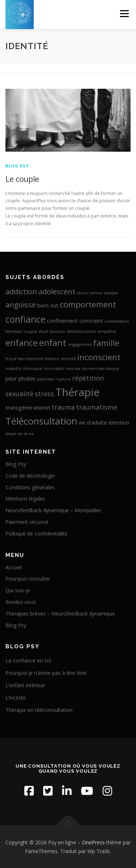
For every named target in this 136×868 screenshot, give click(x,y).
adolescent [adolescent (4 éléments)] (57, 291)
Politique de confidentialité (36, 533)
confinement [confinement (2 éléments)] (62, 320)
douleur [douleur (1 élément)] (57, 331)
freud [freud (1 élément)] (11, 359)
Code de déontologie (30, 476)
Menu (124, 14)
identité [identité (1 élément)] (68, 359)
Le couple (22, 179)
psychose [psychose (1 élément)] (46, 379)
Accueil (14, 567)
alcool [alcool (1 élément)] (83, 293)
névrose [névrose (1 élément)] (73, 369)
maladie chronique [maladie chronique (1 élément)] (24, 369)
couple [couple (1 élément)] (30, 331)
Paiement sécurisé (27, 522)
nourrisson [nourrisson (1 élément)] (54, 369)
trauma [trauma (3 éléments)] (63, 407)
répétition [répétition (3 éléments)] (88, 378)
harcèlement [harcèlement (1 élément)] (30, 359)
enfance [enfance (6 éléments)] (22, 343)
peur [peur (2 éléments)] (11, 378)
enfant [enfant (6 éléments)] (53, 343)
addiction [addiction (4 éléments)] (21, 291)
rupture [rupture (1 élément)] (63, 379)
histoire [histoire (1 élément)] (52, 359)
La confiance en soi (28, 660)
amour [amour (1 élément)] (96, 293)
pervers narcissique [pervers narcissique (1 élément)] (101, 369)
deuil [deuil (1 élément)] (43, 331)
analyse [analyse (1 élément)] (111, 293)
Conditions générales (30, 487)
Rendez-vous (21, 602)
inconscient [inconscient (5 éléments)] (99, 357)
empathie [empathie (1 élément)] (107, 331)
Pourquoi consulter (28, 579)
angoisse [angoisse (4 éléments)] (21, 304)
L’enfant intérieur (25, 685)
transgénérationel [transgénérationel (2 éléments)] (28, 407)
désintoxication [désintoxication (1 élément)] (81, 331)
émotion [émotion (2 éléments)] (119, 422)
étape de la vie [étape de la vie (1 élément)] (20, 434)
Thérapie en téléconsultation (39, 710)
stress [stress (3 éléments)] (44, 394)
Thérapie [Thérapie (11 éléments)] (78, 392)
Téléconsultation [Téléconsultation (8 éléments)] (41, 421)
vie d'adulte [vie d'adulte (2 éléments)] (93, 422)
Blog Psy (17, 166)
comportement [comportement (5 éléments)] (88, 304)
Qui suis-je (18, 590)
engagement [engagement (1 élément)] (80, 345)
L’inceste (16, 698)
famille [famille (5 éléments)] (106, 343)
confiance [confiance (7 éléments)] (25, 319)
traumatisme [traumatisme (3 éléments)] (97, 407)
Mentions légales (25, 499)
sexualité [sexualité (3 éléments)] (19, 394)
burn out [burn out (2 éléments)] (48, 305)
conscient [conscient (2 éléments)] (91, 320)
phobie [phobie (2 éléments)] (27, 378)
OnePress (93, 842)
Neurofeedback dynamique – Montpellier (53, 510)
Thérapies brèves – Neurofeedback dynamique (60, 614)
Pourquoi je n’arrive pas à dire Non (46, 673)
